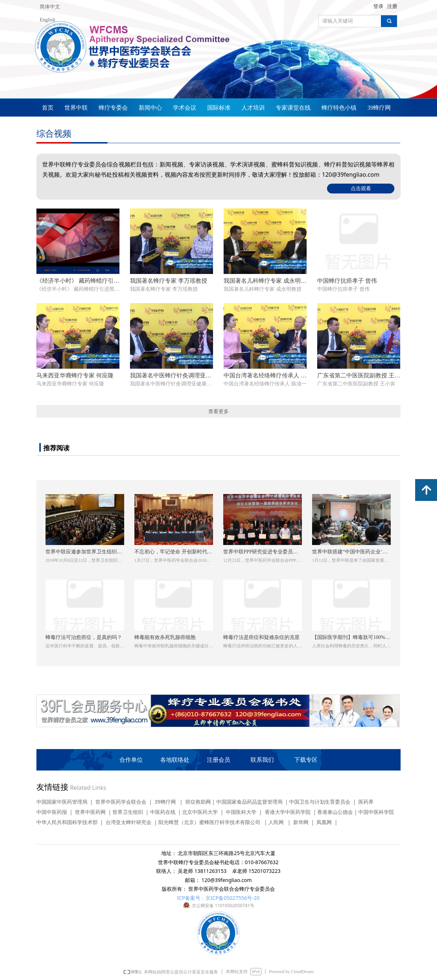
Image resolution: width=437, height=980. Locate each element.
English (48, 20)
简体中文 (50, 7)
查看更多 (219, 411)
